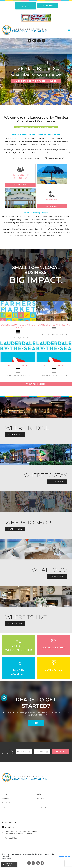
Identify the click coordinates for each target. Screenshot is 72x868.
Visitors (40, 794)
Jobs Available (26, 6)
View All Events (36, 384)
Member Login (43, 803)
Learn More (20, 185)
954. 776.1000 (11, 822)
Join (36, 723)
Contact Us (41, 807)
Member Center (8, 803)
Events (5, 807)
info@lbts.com (11, 827)
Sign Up (60, 752)
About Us (6, 798)
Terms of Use (11, 838)
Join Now (41, 798)
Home (5, 794)
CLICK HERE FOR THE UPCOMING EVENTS (36, 81)
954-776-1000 (48, 6)
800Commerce (65, 856)
